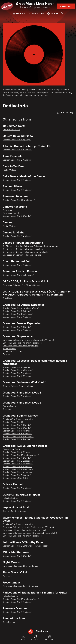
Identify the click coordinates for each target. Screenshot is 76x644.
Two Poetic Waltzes (11, 130)
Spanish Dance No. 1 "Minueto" (17, 452)
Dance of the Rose (11, 450)
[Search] (62, 14)
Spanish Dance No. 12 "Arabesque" (19, 200)
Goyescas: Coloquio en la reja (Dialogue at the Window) (28, 340)
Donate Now (66, 6)
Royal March (8, 299)
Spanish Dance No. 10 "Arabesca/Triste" (21, 309)
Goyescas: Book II (11, 213)
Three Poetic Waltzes (12, 352)
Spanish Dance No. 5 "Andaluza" (17, 150)
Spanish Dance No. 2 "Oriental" (17, 216)
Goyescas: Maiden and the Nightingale (21, 346)
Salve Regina (9, 622)
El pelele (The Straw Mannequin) (18, 420)
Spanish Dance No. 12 (13, 422)
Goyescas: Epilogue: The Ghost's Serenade (22, 285)
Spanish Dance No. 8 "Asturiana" (17, 472)
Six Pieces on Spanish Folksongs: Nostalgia (23, 249)
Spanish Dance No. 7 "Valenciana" (18, 275)
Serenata (7, 409)
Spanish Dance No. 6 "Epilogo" (17, 140)
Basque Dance (9, 407)
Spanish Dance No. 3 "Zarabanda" (18, 461)
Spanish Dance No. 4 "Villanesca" (18, 314)
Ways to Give (36, 14)
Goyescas (7, 210)
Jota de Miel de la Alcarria (15, 511)
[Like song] (65, 113)
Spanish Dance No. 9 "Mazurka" (17, 376)
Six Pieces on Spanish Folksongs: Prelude (22, 255)
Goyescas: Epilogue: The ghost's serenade (22, 343)
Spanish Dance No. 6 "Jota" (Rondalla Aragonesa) (25, 546)
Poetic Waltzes (9, 170)
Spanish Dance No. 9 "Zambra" (17, 440)
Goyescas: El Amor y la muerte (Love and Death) (25, 530)
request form (43, 96)
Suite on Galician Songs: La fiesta (18, 386)
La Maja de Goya (10, 498)
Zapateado (7, 354)
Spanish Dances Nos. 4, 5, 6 (16, 478)
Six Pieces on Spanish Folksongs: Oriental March (25, 252)
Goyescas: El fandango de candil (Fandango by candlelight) (30, 533)
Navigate (19, 14)
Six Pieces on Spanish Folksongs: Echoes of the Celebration (30, 246)
